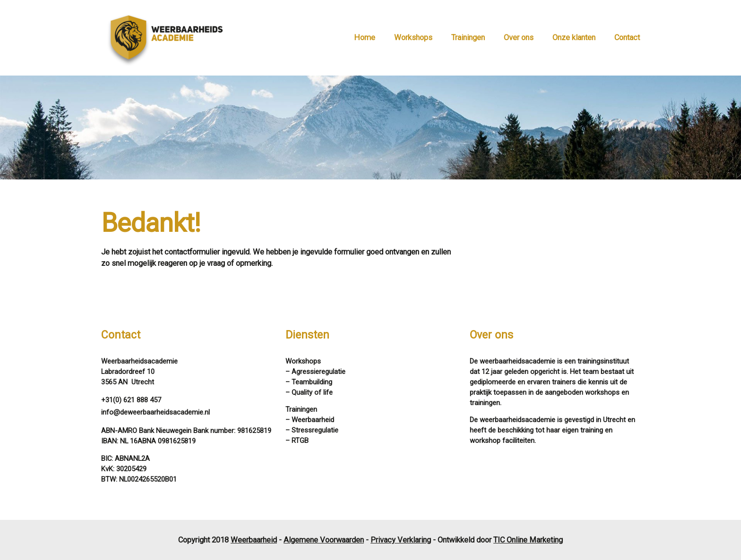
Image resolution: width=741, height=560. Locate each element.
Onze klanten (574, 38)
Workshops (413, 38)
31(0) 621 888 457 (133, 400)
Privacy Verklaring (401, 540)
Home (365, 38)
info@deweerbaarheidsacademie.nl (155, 412)
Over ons (519, 38)
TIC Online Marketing (528, 540)
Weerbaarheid (254, 540)
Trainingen (468, 38)
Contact (627, 38)
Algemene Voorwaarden (324, 540)
